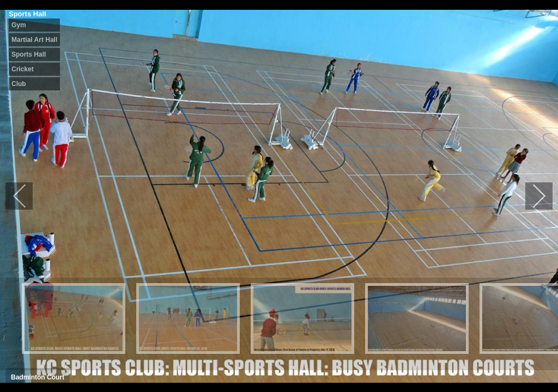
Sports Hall (29, 54)
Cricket (23, 69)
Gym (19, 25)
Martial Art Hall (34, 40)
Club (19, 84)
